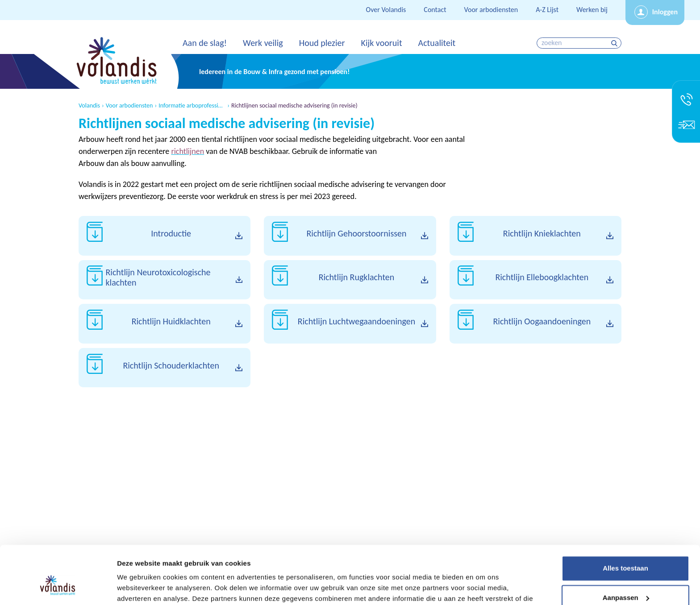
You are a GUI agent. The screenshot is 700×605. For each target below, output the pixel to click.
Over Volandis (386, 10)
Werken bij (592, 10)
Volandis (89, 106)
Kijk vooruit (381, 43)
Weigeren (625, 580)
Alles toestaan (625, 522)
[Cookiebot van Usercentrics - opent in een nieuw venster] (58, 588)
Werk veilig (263, 43)
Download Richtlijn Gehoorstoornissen (350, 236)
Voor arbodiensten (491, 10)
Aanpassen (626, 551)
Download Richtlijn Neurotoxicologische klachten (165, 280)
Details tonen (138, 587)
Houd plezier (322, 43)
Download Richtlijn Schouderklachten (165, 368)
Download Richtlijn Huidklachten (165, 324)
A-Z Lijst (547, 10)
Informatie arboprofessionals (192, 106)
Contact (435, 10)
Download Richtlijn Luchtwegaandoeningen (350, 324)
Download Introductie (165, 236)
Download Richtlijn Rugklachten (350, 280)
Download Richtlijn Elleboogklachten (535, 280)
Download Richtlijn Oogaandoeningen (535, 324)
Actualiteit (437, 43)
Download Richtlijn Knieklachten (535, 236)
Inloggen (665, 12)
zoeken (615, 43)
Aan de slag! (205, 43)
